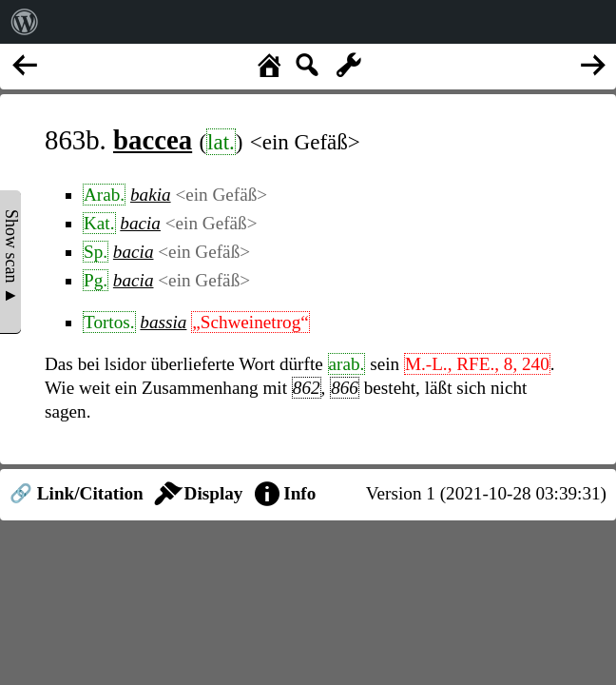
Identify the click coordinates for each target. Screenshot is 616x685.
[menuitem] (25, 22)
